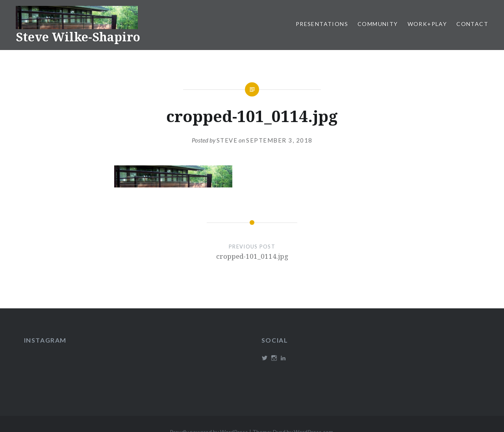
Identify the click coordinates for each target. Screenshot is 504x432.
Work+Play (427, 24)
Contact (472, 24)
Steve (227, 140)
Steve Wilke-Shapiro (78, 37)
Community (378, 24)
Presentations (322, 24)
